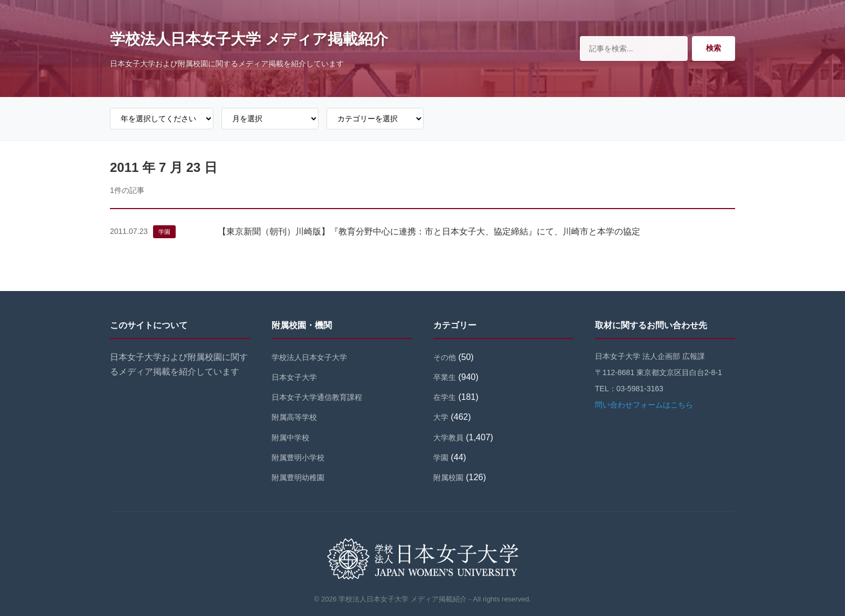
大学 (441, 417)
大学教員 (448, 438)
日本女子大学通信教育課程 (317, 397)
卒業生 (445, 377)
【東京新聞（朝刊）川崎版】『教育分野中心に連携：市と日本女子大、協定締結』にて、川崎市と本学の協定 (429, 231)
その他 (445, 357)
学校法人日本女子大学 (309, 357)
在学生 (445, 397)
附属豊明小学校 (298, 458)
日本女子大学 (294, 377)
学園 (164, 232)
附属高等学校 (294, 417)
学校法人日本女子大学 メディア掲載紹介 (249, 39)
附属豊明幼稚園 (298, 477)
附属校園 (448, 477)
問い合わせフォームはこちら (644, 405)
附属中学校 (290, 438)
